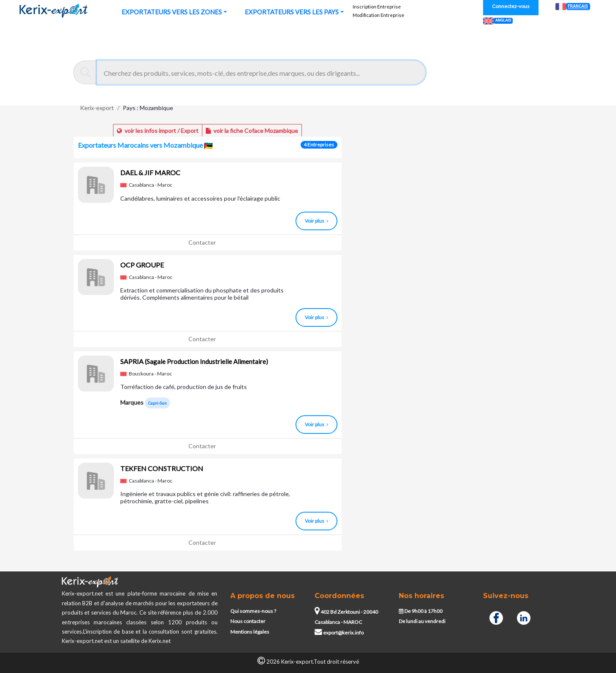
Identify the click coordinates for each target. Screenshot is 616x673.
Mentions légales (250, 632)
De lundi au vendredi (422, 621)
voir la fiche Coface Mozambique (252, 131)
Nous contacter (248, 621)
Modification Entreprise (378, 15)
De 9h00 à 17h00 (421, 611)
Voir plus (316, 221)
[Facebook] (496, 617)
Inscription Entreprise (377, 7)
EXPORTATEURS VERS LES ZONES (172, 12)
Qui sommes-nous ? (253, 611)
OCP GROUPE (142, 265)
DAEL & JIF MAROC (150, 172)
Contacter (202, 242)
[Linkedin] (524, 617)
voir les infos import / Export (158, 131)
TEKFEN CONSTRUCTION (162, 468)
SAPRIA (194, 361)
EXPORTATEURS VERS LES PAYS (292, 12)
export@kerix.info (339, 633)
